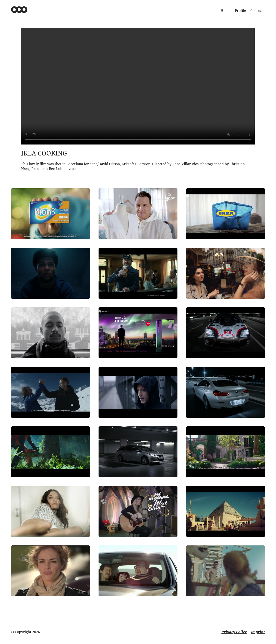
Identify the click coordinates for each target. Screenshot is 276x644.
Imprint (258, 632)
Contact (257, 11)
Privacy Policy (234, 632)
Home (226, 11)
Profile (240, 11)
